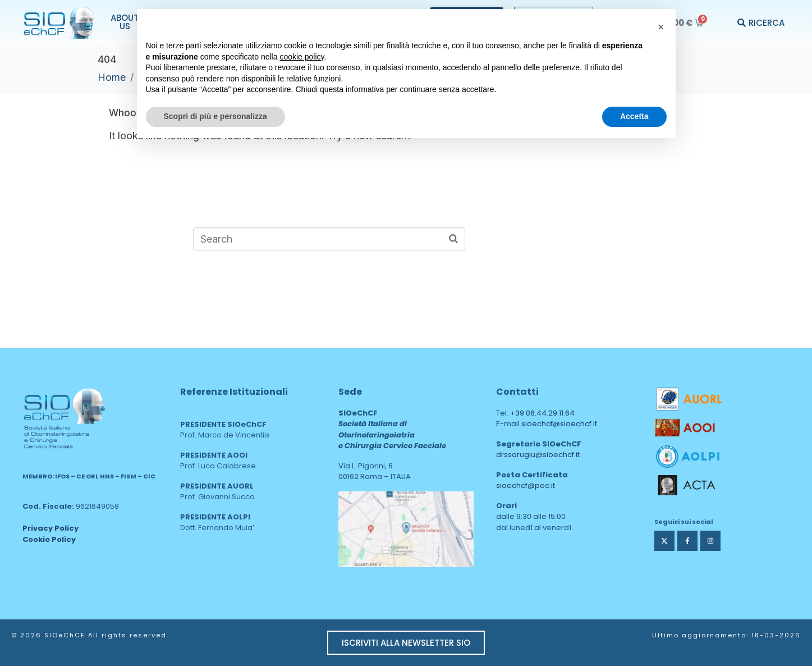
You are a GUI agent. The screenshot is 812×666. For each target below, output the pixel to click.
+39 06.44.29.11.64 (542, 413)
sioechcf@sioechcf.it (559, 424)
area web (362, 575)
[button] (661, 27)
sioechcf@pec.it (526, 485)
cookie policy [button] (302, 57)
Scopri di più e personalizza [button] (215, 116)
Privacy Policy (51, 528)
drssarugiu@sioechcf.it (538, 455)
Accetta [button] (634, 116)
